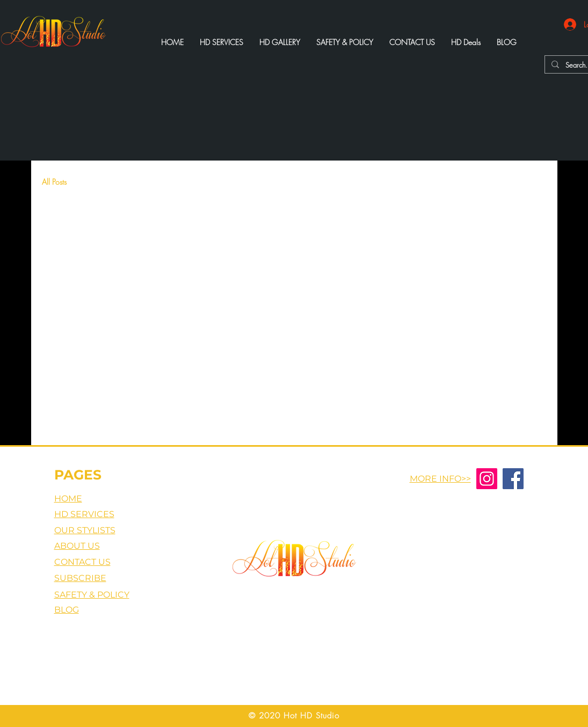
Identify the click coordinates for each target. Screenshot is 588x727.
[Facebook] (513, 479)
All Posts (54, 182)
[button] (533, 183)
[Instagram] (487, 479)
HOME (68, 499)
